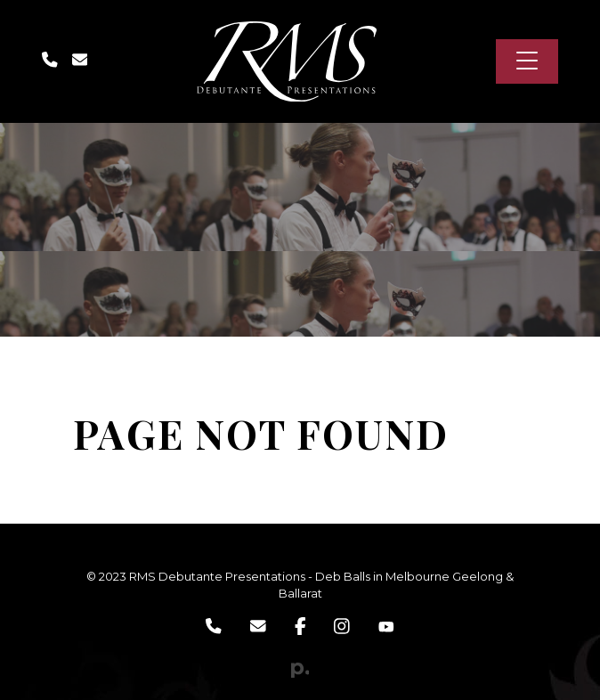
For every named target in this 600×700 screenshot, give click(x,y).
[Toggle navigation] (543, 61)
